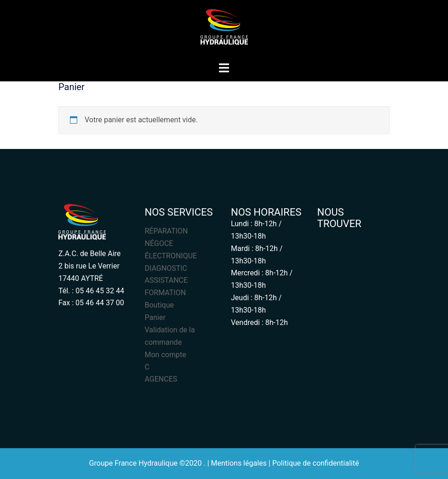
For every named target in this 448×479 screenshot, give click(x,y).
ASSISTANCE (167, 280)
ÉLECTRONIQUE (171, 256)
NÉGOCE (159, 243)
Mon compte (166, 355)
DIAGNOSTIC (166, 268)
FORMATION (166, 293)
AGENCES (161, 379)
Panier (155, 317)
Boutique (159, 305)
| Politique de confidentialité (314, 463)
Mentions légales (239, 463)
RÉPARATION (167, 231)
